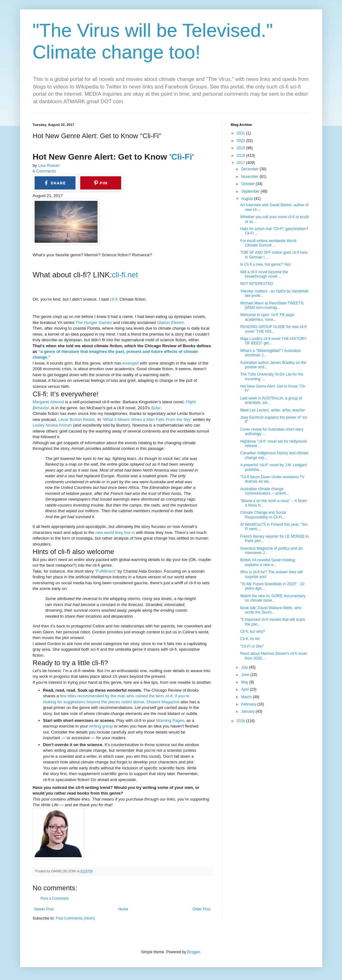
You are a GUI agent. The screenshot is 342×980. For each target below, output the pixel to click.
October (248, 184)
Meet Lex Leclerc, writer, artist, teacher (272, 410)
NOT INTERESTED (256, 284)
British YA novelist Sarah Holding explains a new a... (267, 562)
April (245, 689)
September (251, 191)
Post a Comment (55, 898)
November (250, 177)
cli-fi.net (125, 275)
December (250, 169)
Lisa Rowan (49, 165)
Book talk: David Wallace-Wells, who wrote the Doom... (271, 610)
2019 (241, 148)
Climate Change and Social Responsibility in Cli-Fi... (263, 515)
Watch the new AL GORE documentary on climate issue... (273, 598)
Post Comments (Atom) (75, 918)
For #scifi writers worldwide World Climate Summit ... (268, 243)
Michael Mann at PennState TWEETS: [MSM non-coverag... (272, 305)
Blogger (194, 952)
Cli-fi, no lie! (250, 639)
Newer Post (44, 909)
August (247, 199)
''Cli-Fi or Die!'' (252, 646)
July (245, 667)
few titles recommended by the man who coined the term (113, 696)
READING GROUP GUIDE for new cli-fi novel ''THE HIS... (273, 329)
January (248, 711)
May (245, 682)
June (246, 675)
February (249, 704)
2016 (241, 721)
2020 (241, 141)
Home (123, 909)
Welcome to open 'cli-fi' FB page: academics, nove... (267, 317)
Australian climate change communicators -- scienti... (264, 491)
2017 (241, 163)
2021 (241, 133)
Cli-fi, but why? (252, 632)
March (247, 697)
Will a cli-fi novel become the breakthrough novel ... (264, 274)
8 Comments (45, 171)
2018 (241, 156)
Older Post (202, 909)
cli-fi (113, 299)
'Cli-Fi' (181, 157)
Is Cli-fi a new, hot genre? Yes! (265, 264)
